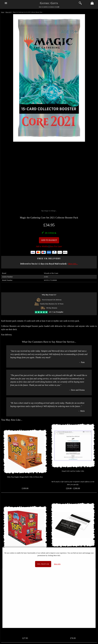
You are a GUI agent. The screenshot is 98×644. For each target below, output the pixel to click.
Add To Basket (49, 240)
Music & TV (8, 12)
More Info (57, 564)
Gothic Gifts (49, 3)
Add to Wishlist (42, 246)
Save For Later (56, 246)
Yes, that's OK (43, 564)
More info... (73, 264)
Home (3, 12)
